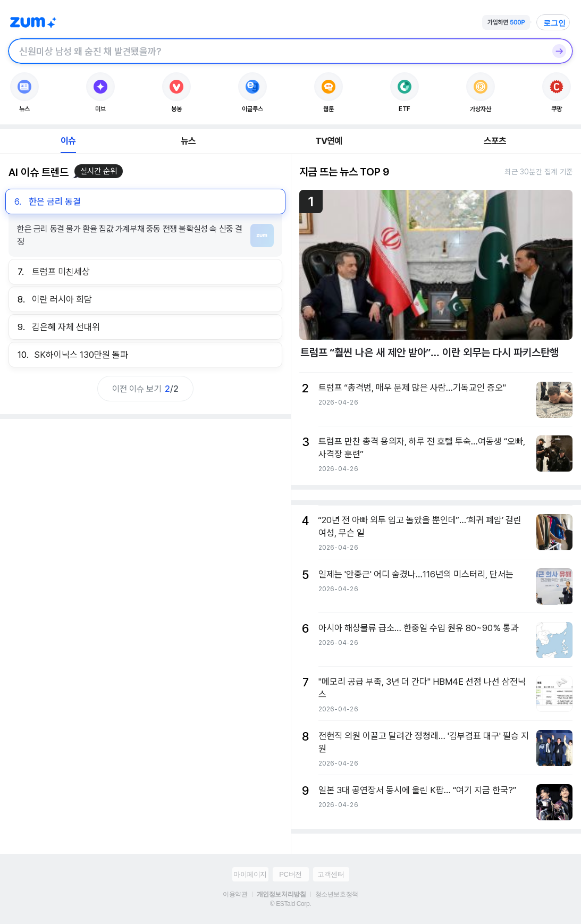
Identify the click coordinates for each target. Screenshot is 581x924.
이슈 (68, 141)
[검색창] (277, 51)
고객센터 (331, 874)
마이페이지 (250, 874)
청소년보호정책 (337, 894)
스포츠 (495, 141)
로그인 (554, 23)
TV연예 (329, 141)
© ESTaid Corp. (290, 904)
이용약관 (235, 894)
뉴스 (188, 141)
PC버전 (290, 874)
